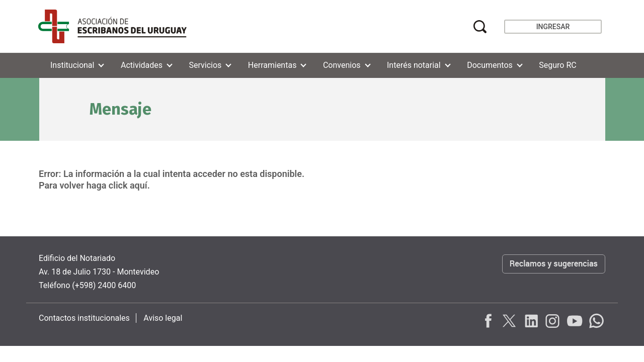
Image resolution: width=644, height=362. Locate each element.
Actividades (142, 65)
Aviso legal (163, 318)
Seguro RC (557, 65)
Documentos (490, 65)
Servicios (206, 65)
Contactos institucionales (84, 318)
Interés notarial (414, 65)
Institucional (72, 65)
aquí (139, 185)
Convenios (342, 65)
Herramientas (272, 65)
